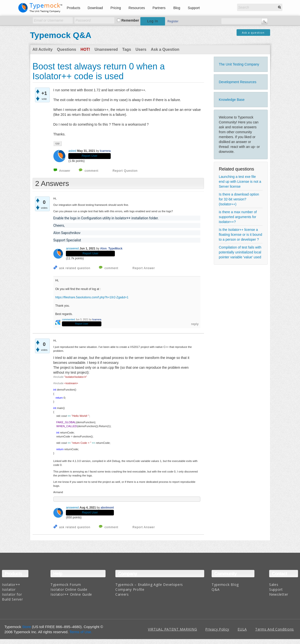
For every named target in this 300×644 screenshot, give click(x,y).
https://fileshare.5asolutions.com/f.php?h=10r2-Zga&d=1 (92, 297)
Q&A (216, 589)
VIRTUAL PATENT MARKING (172, 629)
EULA (242, 629)
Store (27, 627)
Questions (67, 49)
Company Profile (130, 589)
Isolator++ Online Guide (71, 594)
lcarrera (105, 151)
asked (72, 151)
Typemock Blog (225, 585)
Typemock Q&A (61, 35)
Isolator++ (11, 585)
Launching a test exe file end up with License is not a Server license (240, 182)
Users (141, 49)
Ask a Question (165, 49)
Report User (90, 156)
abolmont (107, 508)
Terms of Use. (81, 632)
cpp (58, 143)
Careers (122, 594)
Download (95, 8)
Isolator (9, 589)
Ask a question (253, 33)
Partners (159, 8)
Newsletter (279, 594)
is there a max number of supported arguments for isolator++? (238, 217)
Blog (177, 8)
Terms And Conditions (275, 629)
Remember (130, 20)
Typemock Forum (66, 585)
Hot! (85, 49)
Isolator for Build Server (12, 597)
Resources (137, 8)
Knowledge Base (232, 100)
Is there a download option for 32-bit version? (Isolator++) (239, 199)
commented (68, 320)
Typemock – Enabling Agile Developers (149, 585)
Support (194, 8)
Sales (274, 585)
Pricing (116, 8)
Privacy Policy (217, 629)
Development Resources (238, 82)
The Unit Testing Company (239, 64)
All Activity (43, 49)
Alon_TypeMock (111, 249)
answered (72, 249)
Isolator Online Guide (69, 589)
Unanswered (106, 49)
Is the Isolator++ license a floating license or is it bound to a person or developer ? (241, 235)
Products (74, 8)
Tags (127, 49)
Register (173, 21)
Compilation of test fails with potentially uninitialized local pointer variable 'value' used (240, 252)
